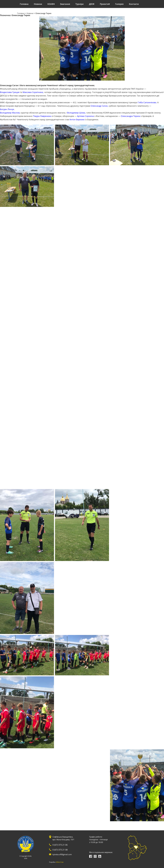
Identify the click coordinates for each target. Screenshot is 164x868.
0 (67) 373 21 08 (60, 850)
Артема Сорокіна (85, 116)
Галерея (119, 4)
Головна (24, 4)
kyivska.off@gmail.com (62, 854)
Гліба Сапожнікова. (147, 102)
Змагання (65, 4)
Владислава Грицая (10, 92)
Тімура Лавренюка (42, 116)
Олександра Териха (131, 116)
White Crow (60, 862)
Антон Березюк (77, 119)
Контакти (134, 4)
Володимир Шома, (76, 113)
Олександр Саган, (99, 106)
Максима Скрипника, (33, 92)
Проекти (104, 4)
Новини (38, 4)
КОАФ (51, 4)
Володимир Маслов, (10, 113)
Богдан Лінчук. (7, 109)
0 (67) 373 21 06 (60, 845)
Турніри (80, 4)
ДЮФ (92, 4)
